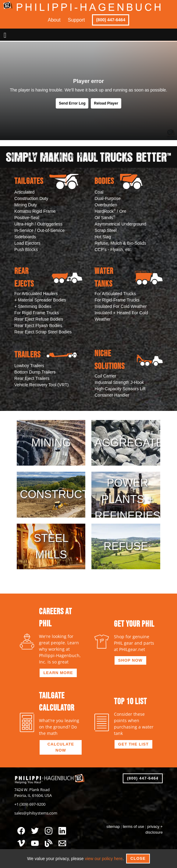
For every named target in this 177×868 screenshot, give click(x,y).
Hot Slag (103, 237)
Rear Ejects (48, 278)
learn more (58, 673)
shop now (130, 660)
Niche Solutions (128, 360)
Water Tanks (128, 278)
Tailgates (46, 181)
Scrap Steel (105, 230)
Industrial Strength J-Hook (119, 382)
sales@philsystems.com (36, 813)
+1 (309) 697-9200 (30, 804)
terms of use (134, 827)
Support (76, 20)
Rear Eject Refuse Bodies (39, 319)
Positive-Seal (27, 218)
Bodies (118, 181)
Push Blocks (26, 250)
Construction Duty (31, 198)
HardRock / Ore (110, 211)
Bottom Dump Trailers (35, 372)
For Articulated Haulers (36, 294)
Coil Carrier (105, 376)
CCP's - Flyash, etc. (113, 250)
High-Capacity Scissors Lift (120, 389)
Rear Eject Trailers (32, 378)
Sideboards (25, 237)
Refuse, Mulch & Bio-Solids (120, 243)
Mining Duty (26, 205)
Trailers (46, 355)
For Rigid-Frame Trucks (117, 300)
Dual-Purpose (108, 198)
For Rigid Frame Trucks (37, 313)
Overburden (106, 205)
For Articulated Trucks (115, 294)
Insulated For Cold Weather (120, 306)
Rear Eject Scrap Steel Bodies (43, 332)
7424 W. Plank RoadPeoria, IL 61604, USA (33, 793)
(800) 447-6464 (111, 20)
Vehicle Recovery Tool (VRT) (41, 385)
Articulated (24, 192)
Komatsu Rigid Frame (35, 211)
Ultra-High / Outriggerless (38, 224)
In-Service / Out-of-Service (39, 230)
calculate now (61, 747)
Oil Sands (105, 217)
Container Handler (112, 395)
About (54, 20)
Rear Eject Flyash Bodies (38, 325)
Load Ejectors (27, 243)
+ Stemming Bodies (33, 306)
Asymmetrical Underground (120, 224)
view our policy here (104, 859)
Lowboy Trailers (29, 366)
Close (138, 858)
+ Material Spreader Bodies (40, 300)
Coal (99, 192)
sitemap (113, 827)
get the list (133, 744)
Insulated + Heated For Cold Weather (121, 316)
